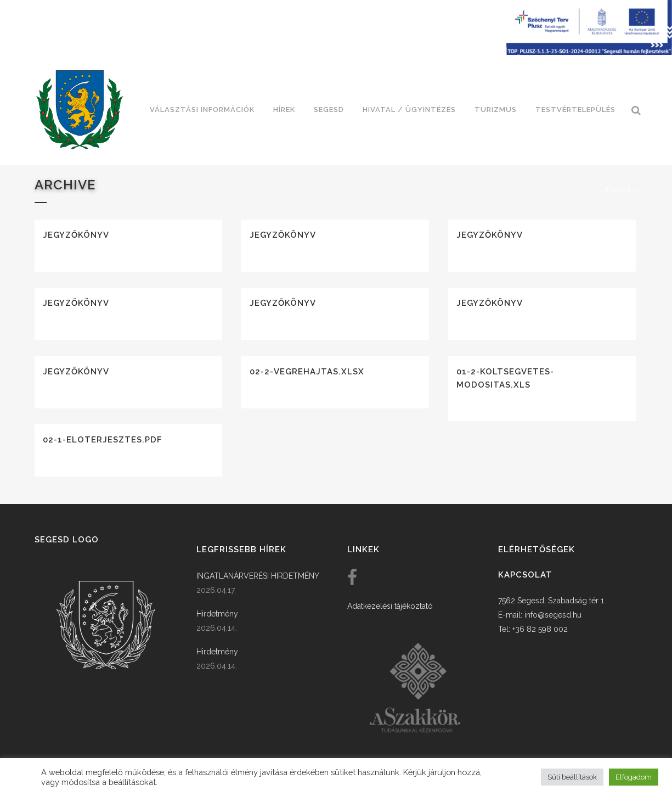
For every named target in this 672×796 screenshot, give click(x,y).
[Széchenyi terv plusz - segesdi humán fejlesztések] (589, 52)
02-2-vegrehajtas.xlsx (307, 372)
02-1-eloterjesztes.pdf (103, 440)
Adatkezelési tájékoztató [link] (390, 606)
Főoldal (618, 190)
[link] (80, 110)
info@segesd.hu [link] (553, 615)
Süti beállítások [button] (572, 777)
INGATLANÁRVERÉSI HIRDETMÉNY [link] (258, 576)
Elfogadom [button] (634, 777)
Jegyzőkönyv (76, 235)
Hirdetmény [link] (217, 614)
